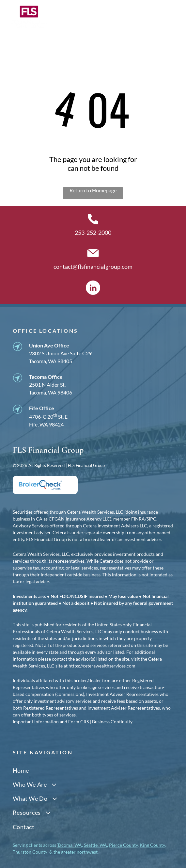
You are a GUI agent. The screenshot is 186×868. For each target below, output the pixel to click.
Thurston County (30, 852)
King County (152, 845)
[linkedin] (93, 289)
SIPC (151, 519)
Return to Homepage (93, 190)
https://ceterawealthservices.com (102, 666)
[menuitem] (93, 770)
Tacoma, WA (70, 845)
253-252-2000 (93, 233)
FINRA (138, 519)
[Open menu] (169, 17)
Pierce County (123, 845)
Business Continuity (112, 722)
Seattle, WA (95, 845)
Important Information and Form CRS (51, 722)
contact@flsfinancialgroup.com (93, 266)
